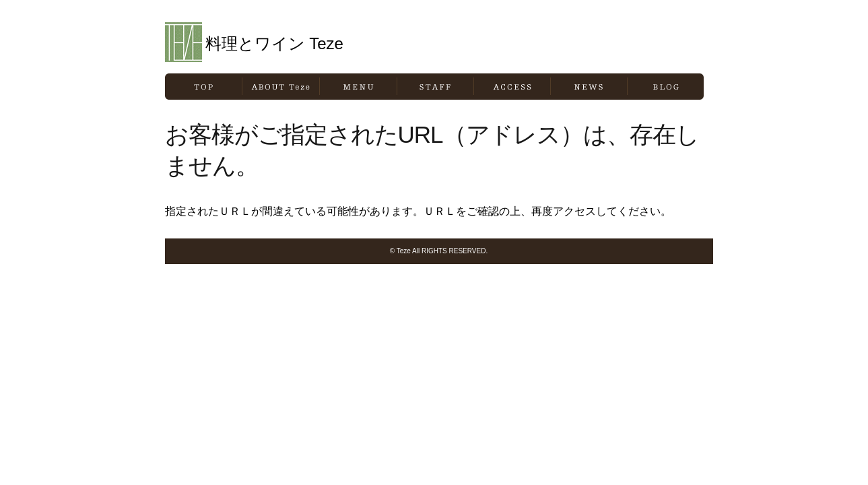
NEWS (589, 87)
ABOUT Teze (281, 87)
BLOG (666, 87)
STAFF (435, 87)
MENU (358, 87)
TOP (203, 87)
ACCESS (512, 87)
